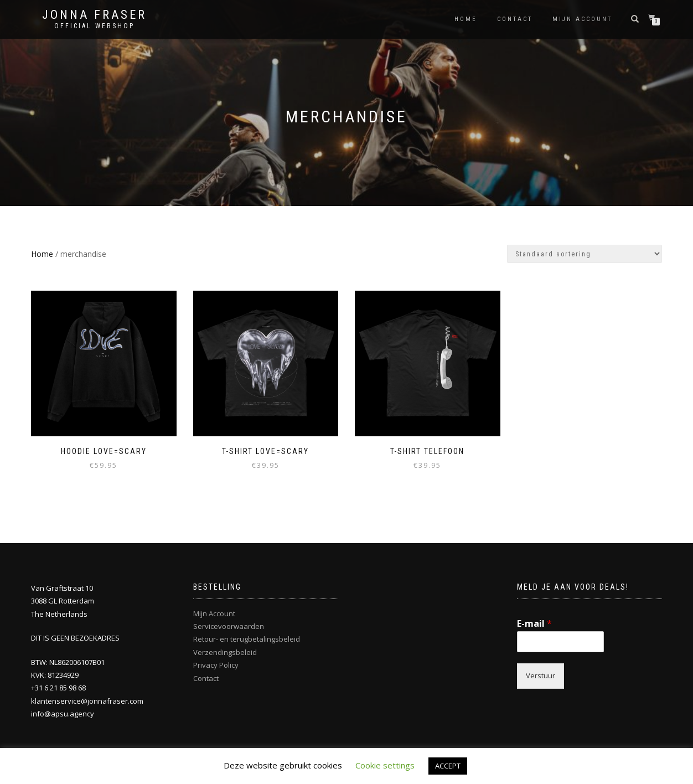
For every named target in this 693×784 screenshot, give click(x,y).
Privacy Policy (216, 665)
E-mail (534, 624)
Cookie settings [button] (385, 765)
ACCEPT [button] (448, 766)
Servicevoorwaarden (229, 626)
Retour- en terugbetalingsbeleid (247, 639)
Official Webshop (94, 26)
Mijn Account (214, 613)
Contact (515, 19)
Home (466, 19)
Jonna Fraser (94, 15)
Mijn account (582, 19)
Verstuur (541, 675)
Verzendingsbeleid (225, 652)
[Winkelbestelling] (585, 254)
